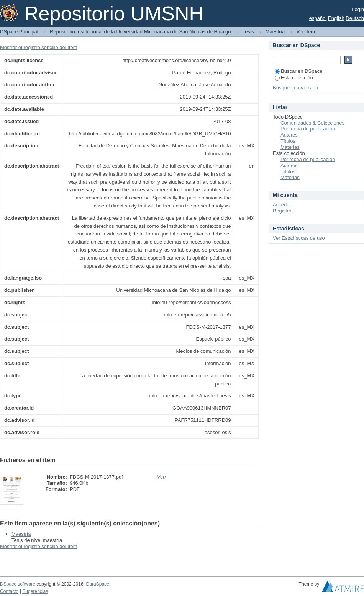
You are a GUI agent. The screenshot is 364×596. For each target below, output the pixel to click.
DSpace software (18, 584)
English (336, 18)
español (318, 18)
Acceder (282, 205)
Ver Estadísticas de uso (299, 238)
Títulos (288, 141)
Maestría (275, 32)
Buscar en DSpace (298, 71)
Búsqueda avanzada (296, 88)
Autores (289, 135)
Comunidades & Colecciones (312, 123)
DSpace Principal (19, 32)
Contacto (9, 591)
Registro (282, 211)
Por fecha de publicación (308, 129)
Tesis (248, 32)
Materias (290, 147)
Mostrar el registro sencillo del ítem (39, 47)
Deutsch (355, 18)
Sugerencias (35, 591)
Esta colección (294, 78)
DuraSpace (97, 584)
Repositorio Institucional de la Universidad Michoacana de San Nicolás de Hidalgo (140, 32)
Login (358, 9)
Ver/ (162, 477)
